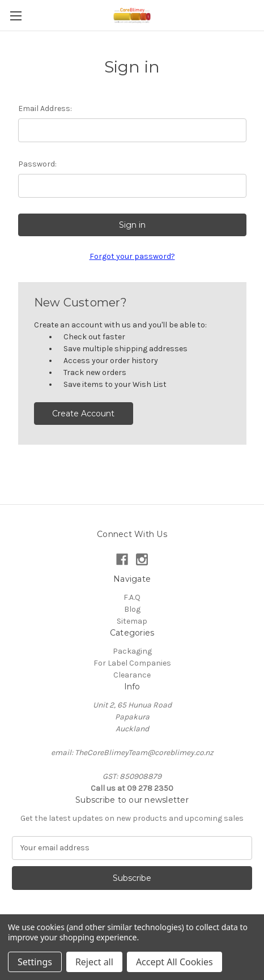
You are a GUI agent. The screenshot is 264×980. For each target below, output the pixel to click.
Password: (37, 164)
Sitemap (132, 621)
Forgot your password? (132, 256)
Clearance (132, 675)
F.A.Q (132, 597)
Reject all (94, 962)
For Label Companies (132, 663)
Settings (35, 962)
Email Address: (45, 108)
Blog (132, 609)
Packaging (132, 651)
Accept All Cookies (174, 962)
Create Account (83, 414)
